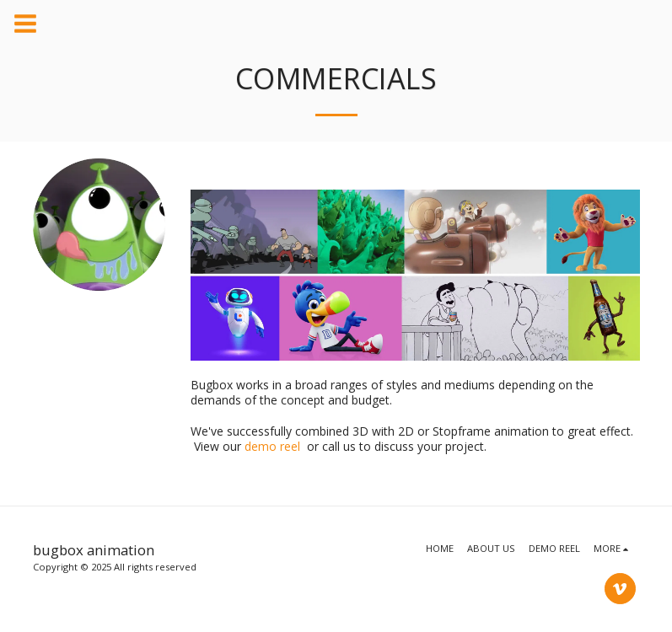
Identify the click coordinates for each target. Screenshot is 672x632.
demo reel (272, 446)
